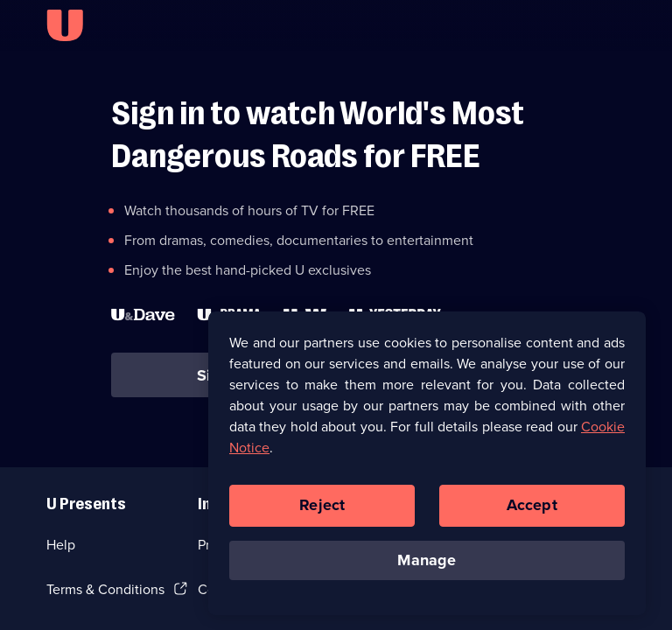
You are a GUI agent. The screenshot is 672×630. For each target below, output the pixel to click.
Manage (427, 564)
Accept (532, 509)
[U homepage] (65, 25)
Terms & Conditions (105, 589)
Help (61, 545)
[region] (427, 467)
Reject (322, 509)
